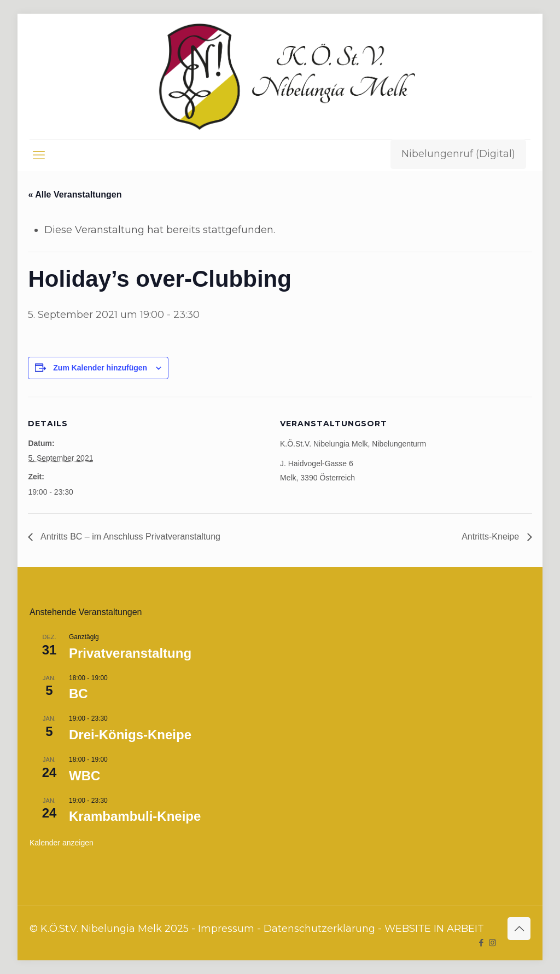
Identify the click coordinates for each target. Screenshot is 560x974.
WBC (84, 776)
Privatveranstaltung (130, 653)
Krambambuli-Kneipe (135, 816)
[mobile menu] (39, 155)
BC (78, 694)
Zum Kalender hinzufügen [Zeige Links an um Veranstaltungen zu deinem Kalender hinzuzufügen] (100, 368)
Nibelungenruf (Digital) (458, 154)
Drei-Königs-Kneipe (130, 735)
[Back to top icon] (519, 929)
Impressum (226, 929)
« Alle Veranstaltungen (75, 195)
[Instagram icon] (492, 943)
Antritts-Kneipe (491, 537)
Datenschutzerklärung (319, 929)
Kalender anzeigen (62, 843)
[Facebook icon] (481, 943)
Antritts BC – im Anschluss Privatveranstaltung (129, 537)
